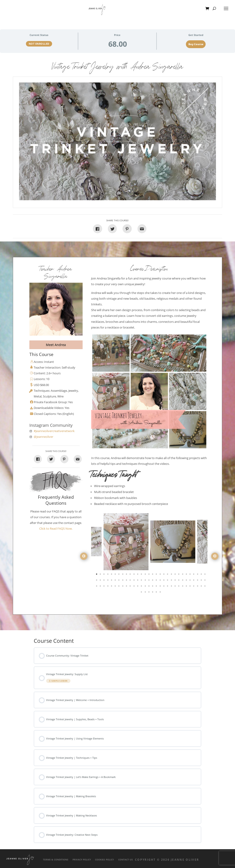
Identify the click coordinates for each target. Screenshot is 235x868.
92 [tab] (146, 593)
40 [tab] (131, 581)
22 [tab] (176, 575)
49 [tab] (164, 581)
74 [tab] (146, 587)
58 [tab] (198, 581)
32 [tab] (101, 581)
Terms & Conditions (56, 860)
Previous (84, 556)
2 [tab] (101, 575)
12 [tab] (138, 575)
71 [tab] (134, 587)
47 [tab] (157, 581)
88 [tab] (198, 587)
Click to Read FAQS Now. (56, 529)
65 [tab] (112, 587)
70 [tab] (131, 587)
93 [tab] (149, 593)
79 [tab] (164, 587)
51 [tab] (172, 581)
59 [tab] (202, 581)
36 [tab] (116, 581)
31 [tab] (97, 581)
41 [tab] (134, 581)
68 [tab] (123, 587)
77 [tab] (157, 587)
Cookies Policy (104, 860)
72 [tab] (138, 587)
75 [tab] (149, 587)
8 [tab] (123, 575)
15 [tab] (149, 575)
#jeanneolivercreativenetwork (54, 431)
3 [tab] (104, 575)
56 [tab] (190, 581)
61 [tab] (97, 587)
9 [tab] (127, 575)
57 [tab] (194, 581)
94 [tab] (153, 593)
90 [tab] (205, 587)
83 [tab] (179, 587)
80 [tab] (168, 587)
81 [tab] (172, 587)
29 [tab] (202, 575)
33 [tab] (104, 581)
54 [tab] (183, 581)
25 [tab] (187, 575)
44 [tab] (146, 581)
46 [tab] (153, 581)
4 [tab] (108, 575)
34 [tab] (108, 581)
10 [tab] (131, 575)
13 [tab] (142, 575)
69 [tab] (127, 587)
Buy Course (196, 44)
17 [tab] (157, 575)
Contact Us (126, 860)
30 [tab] (205, 575)
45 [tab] (149, 581)
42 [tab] (138, 581)
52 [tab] (176, 581)
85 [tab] (187, 587)
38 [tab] (123, 581)
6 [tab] (116, 575)
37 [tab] (119, 581)
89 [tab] (202, 587)
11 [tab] (134, 575)
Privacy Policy (82, 860)
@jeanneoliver (43, 437)
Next (215, 556)
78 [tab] (161, 587)
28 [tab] (198, 575)
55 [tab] (187, 581)
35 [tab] (112, 581)
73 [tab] (142, 587)
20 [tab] (168, 575)
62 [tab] (101, 587)
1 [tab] (97, 575)
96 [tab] (161, 593)
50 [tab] (168, 581)
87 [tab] (194, 587)
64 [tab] (108, 587)
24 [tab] (183, 575)
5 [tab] (112, 575)
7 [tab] (119, 575)
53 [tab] (179, 581)
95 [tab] (157, 593)
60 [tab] (205, 581)
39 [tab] (127, 581)
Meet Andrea (56, 345)
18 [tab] (161, 575)
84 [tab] (183, 587)
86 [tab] (190, 587)
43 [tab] (142, 581)
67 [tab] (119, 587)
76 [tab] (153, 587)
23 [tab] (179, 575)
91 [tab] (142, 593)
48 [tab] (161, 581)
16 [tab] (153, 575)
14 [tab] (146, 575)
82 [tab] (176, 587)
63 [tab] (104, 587)
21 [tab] (172, 575)
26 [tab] (190, 575)
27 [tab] (194, 575)
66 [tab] (116, 587)
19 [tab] (164, 575)
